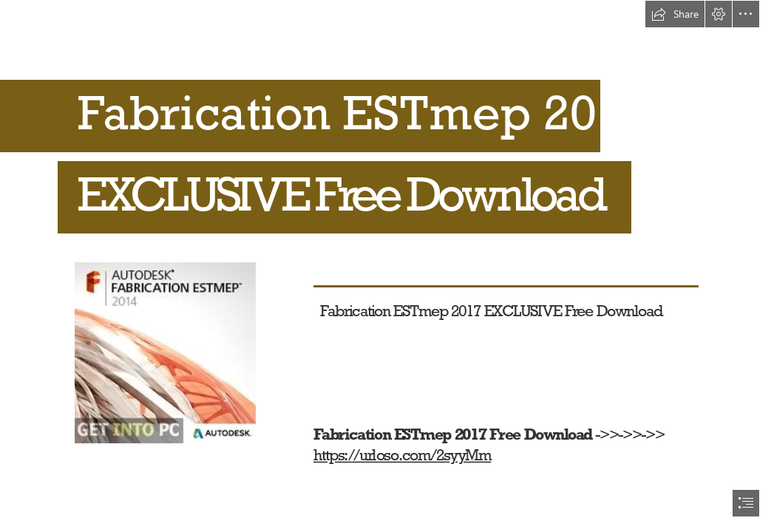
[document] (387, 266)
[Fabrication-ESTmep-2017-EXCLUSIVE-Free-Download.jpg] (164, 352)
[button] (675, 14)
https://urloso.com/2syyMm (402, 455)
